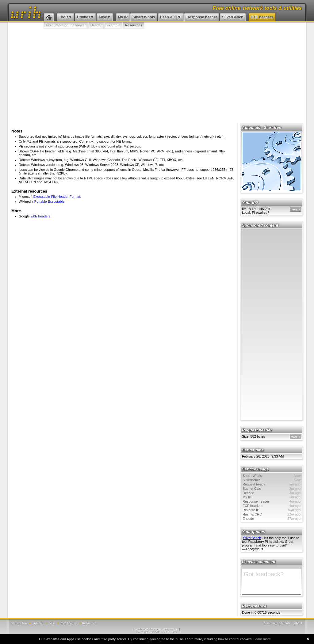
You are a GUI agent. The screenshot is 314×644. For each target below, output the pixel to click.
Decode (272, 493)
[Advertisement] (157, 75)
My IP (123, 17)
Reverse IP (272, 510)
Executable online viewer (66, 25)
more (294, 209)
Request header (272, 484)
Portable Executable (49, 201)
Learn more (262, 639)
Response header (202, 17)
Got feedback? (272, 582)
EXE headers (262, 17)
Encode (272, 519)
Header (96, 25)
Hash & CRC (171, 17)
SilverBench (233, 17)
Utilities (84, 17)
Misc (103, 17)
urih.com (38, 623)
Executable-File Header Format (57, 197)
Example (113, 25)
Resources (133, 25)
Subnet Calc (272, 489)
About (298, 623)
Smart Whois (144, 17)
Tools (64, 17)
